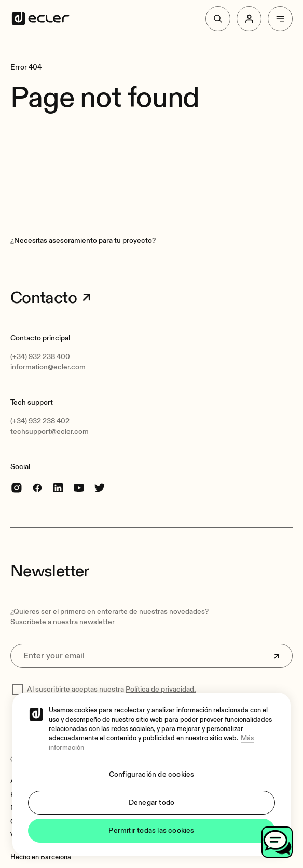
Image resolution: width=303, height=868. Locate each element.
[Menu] (280, 19)
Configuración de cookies (152, 774)
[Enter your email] (151, 656)
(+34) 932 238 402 (40, 421)
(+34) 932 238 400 (40, 357)
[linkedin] (58, 487)
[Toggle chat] (277, 842)
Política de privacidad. (161, 689)
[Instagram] (17, 487)
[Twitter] (100, 487)
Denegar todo (151, 802)
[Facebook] (37, 487)
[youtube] (79, 487)
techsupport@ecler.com (50, 431)
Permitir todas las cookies (151, 830)
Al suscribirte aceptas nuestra (111, 689)
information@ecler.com (48, 367)
